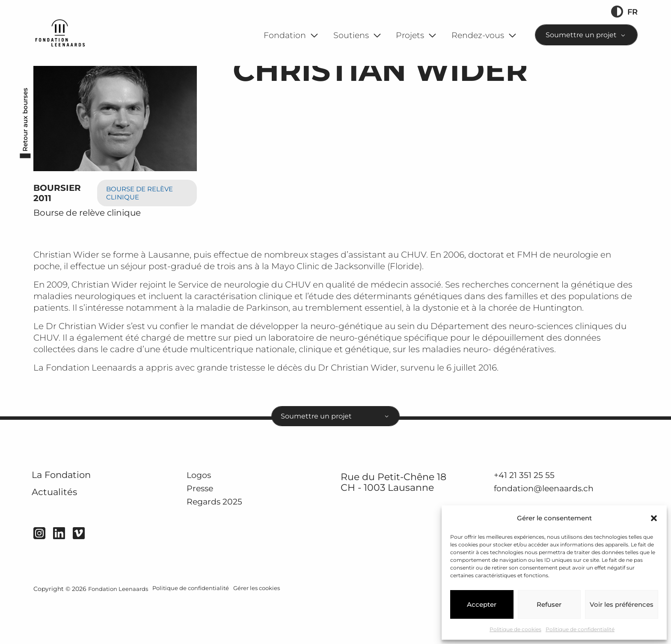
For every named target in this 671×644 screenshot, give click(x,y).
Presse (202, 529)
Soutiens (351, 35)
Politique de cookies (515, 629)
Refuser (549, 604)
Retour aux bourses (23, 154)
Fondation (285, 35)
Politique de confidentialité (580, 629)
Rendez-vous (478, 35)
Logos (201, 515)
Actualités (60, 537)
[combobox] (586, 35)
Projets (410, 35)
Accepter (482, 604)
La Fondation (69, 516)
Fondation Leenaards (120, 632)
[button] (654, 518)
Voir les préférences (622, 604)
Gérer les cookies (266, 632)
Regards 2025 (219, 543)
